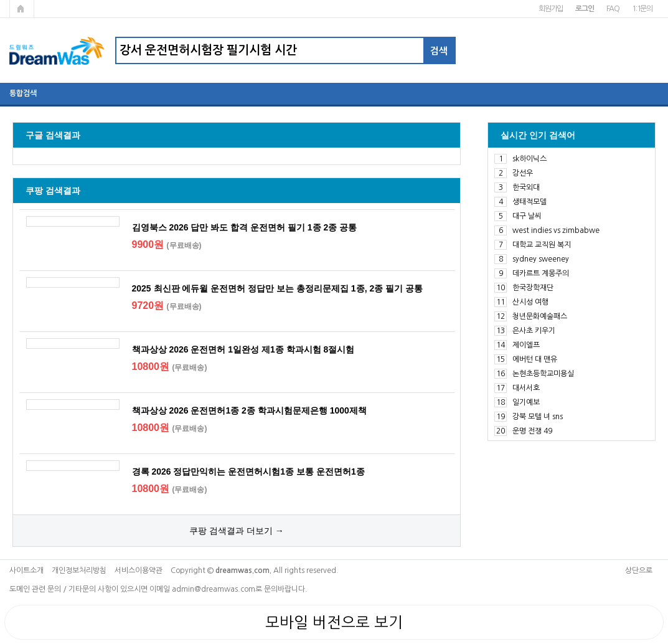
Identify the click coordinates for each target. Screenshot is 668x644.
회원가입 (551, 9)
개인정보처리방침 (79, 571)
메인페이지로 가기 (22, 9)
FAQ (613, 9)
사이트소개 (26, 571)
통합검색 (23, 93)
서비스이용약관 (139, 571)
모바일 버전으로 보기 (334, 622)
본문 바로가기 (0, 0)
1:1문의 (642, 9)
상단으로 (639, 571)
